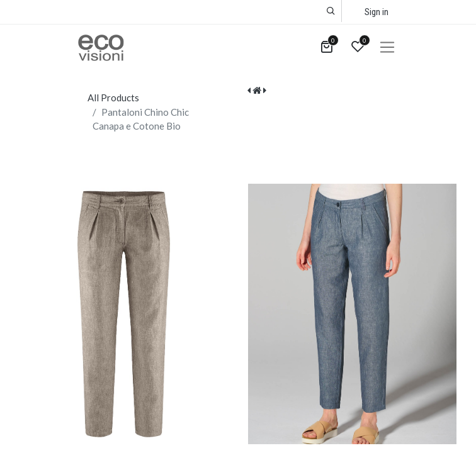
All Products (113, 98)
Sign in (377, 12)
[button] (331, 11)
